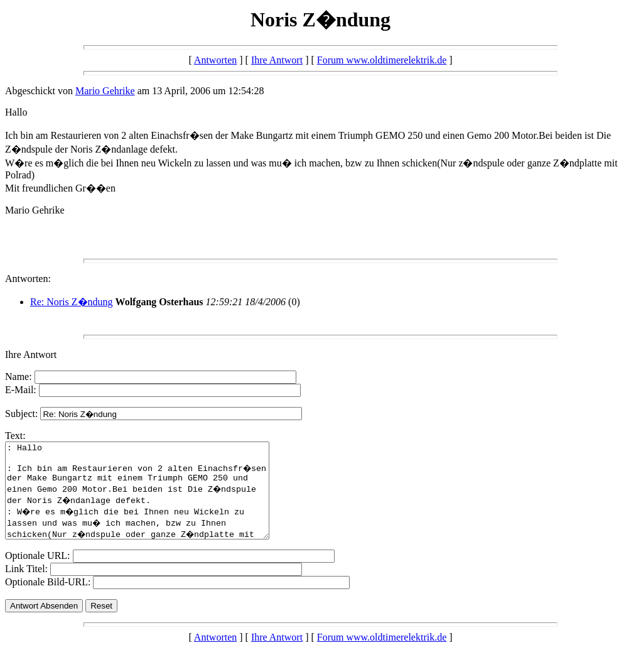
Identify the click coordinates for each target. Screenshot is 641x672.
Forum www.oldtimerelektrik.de (382, 60)
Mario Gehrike (105, 91)
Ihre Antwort (277, 60)
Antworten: (28, 279)
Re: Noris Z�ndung (72, 302)
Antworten (215, 60)
